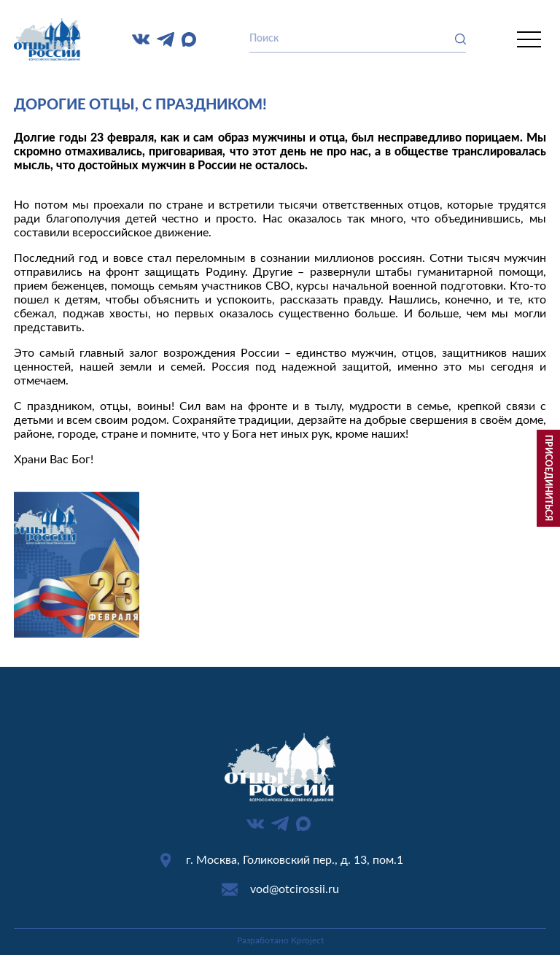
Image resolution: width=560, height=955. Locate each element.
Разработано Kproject (280, 940)
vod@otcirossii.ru (295, 889)
